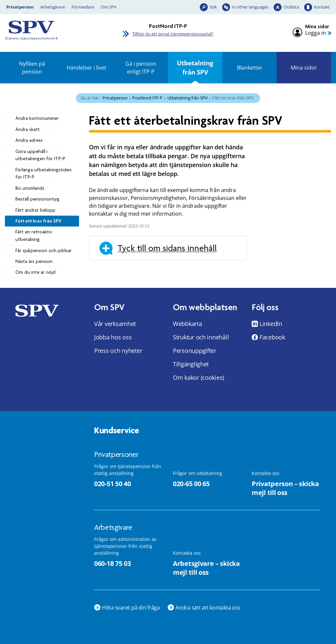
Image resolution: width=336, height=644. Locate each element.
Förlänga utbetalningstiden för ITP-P (43, 173)
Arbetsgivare (53, 7)
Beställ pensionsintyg (37, 199)
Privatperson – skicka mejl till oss (285, 488)
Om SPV (109, 7)
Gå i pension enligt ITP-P (141, 68)
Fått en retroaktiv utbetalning (34, 236)
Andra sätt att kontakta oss (208, 608)
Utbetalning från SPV (195, 67)
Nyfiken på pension (32, 68)
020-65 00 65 (191, 484)
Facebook (272, 337)
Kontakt (322, 7)
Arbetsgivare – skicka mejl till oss (206, 568)
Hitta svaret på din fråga (131, 608)
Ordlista (291, 7)
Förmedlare (83, 7)
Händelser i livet (86, 68)
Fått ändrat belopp (35, 210)
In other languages (250, 7)
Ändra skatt (28, 129)
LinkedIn (271, 324)
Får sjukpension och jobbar (43, 250)
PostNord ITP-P (147, 98)
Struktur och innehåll (201, 337)
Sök (213, 7)
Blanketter (250, 68)
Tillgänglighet (191, 364)
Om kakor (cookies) (199, 377)
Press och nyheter (118, 351)
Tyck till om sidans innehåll (167, 248)
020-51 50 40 (112, 484)
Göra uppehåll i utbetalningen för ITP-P (40, 155)
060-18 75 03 (112, 563)
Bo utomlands (30, 188)
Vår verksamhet (115, 324)
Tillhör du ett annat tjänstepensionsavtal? (173, 34)
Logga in (315, 33)
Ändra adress (29, 140)
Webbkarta (188, 324)
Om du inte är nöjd (35, 272)
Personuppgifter (195, 351)
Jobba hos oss (113, 337)
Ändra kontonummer (37, 118)
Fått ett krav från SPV (38, 221)
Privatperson (20, 7)
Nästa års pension (34, 261)
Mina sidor (304, 68)
